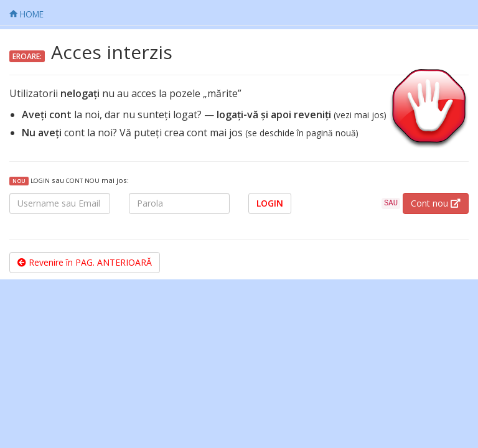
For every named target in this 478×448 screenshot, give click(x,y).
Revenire (85, 262)
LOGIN (270, 203)
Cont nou (436, 203)
